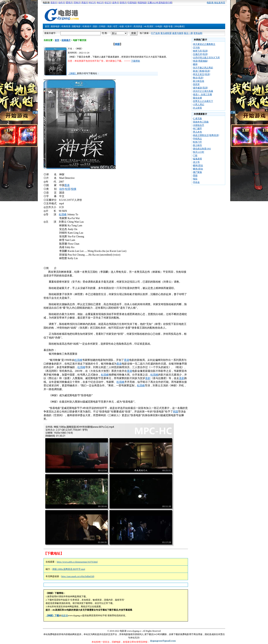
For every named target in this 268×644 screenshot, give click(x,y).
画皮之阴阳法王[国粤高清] (206, 135)
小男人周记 (199, 105)
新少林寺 (197, 145)
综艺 (115, 26)
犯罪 (68, 189)
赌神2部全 (198, 165)
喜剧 (148, 378)
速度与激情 (178, 33)
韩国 (176, 412)
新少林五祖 (199, 81)
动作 (62, 189)
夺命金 (196, 182)
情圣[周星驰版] (200, 61)
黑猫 (195, 175)
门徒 (195, 155)
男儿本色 (197, 132)
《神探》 (73, 73)
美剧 (109, 26)
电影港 (65, 615)
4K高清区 (149, 26)
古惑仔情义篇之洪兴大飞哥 (206, 58)
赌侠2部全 (198, 169)
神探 (117, 44)
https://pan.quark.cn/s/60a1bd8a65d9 (78, 576)
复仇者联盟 (166, 33)
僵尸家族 (197, 172)
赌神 (195, 64)
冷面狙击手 (199, 125)
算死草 (196, 84)
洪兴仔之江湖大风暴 (203, 91)
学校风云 (197, 139)
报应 (195, 179)
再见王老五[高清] (202, 74)
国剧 (95, 26)
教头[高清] (198, 78)
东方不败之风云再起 (203, 68)
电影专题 (168, 26)
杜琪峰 (63, 215)
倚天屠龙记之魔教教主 (204, 44)
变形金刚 (198, 33)
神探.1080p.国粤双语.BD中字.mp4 (69, 569)
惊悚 (74, 189)
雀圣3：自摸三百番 (202, 94)
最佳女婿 (197, 98)
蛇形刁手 (197, 142)
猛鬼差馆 (197, 159)
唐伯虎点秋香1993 (202, 149)
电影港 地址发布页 (216, 3)
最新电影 (55, 26)
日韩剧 (102, 26)
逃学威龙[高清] (200, 88)
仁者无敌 (197, 118)
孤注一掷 (188, 33)
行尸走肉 (155, 33)
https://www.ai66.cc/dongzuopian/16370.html (77, 562)
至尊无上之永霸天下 (203, 101)
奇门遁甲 (197, 129)
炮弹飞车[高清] (200, 51)
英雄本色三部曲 (201, 122)
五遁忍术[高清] (200, 54)
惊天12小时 (199, 152)
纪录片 (129, 26)
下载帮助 (135, 61)
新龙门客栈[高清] (202, 71)
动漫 (122, 26)
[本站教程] (179, 26)
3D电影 (159, 26)
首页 (47, 26)
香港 (67, 185)
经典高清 (66, 26)
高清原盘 (138, 26)
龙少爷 (196, 162)
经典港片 (87, 26)
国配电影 (76, 26)
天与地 (196, 48)
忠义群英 (197, 108)
